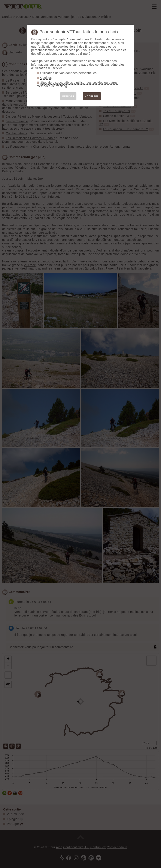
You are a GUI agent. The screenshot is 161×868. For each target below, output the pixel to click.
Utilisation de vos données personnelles (68, 73)
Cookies (46, 78)
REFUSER (68, 96)
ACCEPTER (92, 96)
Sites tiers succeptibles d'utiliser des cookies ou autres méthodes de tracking (77, 84)
